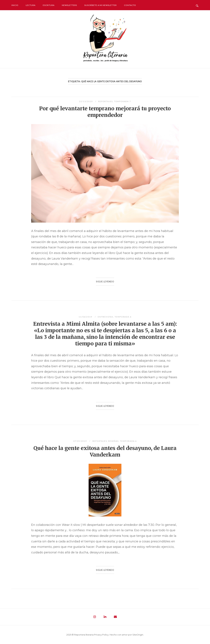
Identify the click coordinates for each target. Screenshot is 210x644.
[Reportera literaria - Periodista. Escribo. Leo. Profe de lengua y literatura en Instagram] (95, 617)
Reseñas (113, 441)
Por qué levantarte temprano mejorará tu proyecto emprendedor (105, 112)
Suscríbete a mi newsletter (100, 5)
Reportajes (105, 101)
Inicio (15, 5)
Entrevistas (105, 317)
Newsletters (69, 5)
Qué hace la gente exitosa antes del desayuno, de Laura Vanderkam (105, 451)
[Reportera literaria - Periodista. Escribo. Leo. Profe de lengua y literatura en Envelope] (115, 617)
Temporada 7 (123, 101)
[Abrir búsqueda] (197, 5)
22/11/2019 (86, 101)
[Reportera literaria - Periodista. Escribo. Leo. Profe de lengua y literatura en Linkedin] (105, 617)
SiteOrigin (138, 635)
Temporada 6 (123, 317)
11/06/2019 (86, 317)
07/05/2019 (80, 441)
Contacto (130, 5)
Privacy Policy (101, 635)
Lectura (31, 5)
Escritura (49, 5)
